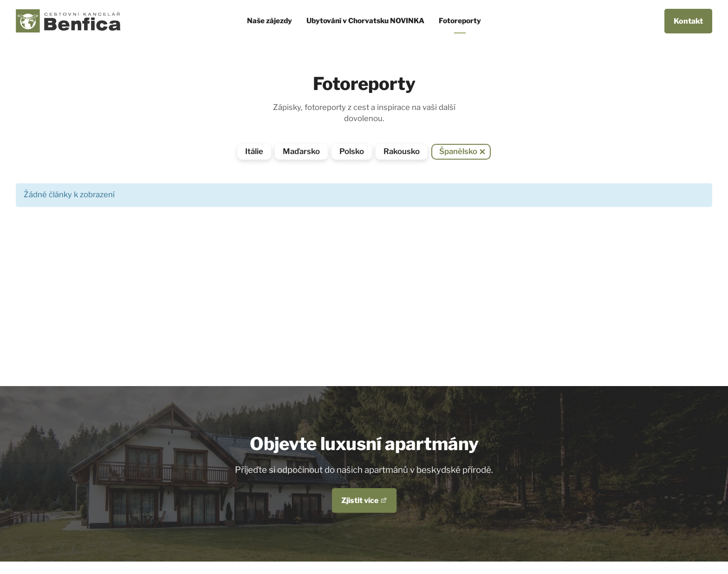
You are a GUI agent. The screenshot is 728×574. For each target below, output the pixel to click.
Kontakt (688, 21)
